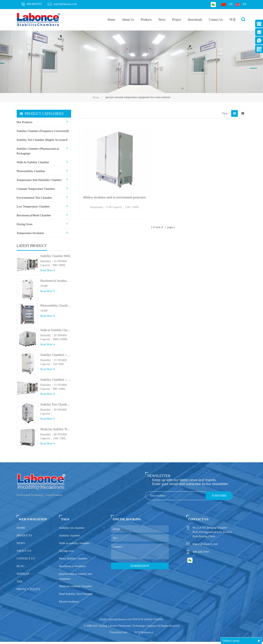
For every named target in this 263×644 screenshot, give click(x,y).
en (241, 4)
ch (227, 4)
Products (146, 20)
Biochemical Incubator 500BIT (56, 283)
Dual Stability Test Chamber (76, 596)
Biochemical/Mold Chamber (33, 216)
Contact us (26, 561)
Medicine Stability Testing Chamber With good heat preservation (56, 431)
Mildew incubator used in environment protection (106, 181)
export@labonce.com (62, 4)
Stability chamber (70, 538)
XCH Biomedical (144, 634)
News (162, 20)
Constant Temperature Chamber (35, 189)
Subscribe (219, 498)
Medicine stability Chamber (76, 588)
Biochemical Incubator (73, 568)
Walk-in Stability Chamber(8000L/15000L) (56, 332)
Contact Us (216, 20)
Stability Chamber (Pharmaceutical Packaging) (37, 151)
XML (20, 584)
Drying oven (66, 553)
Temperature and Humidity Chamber (39, 180)
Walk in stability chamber (74, 545)
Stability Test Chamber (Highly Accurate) (41, 140)
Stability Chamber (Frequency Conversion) (42, 131)
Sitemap (23, 576)
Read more (48, 272)
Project (177, 20)
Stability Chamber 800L (55, 258)
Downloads (195, 20)
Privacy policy (29, 591)
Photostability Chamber (31, 171)
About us (24, 553)
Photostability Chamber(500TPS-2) (56, 308)
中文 (233, 20)
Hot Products (24, 122)
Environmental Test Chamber (34, 198)
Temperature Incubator (30, 233)
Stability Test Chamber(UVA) (56, 407)
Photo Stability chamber (73, 561)
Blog (21, 568)
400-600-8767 (32, 4)
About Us (128, 20)
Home (111, 20)
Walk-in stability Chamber (33, 162)
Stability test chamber (72, 530)
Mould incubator (69, 604)
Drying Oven (24, 224)
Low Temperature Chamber (33, 207)
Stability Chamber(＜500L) (56, 357)
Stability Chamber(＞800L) (56, 382)
